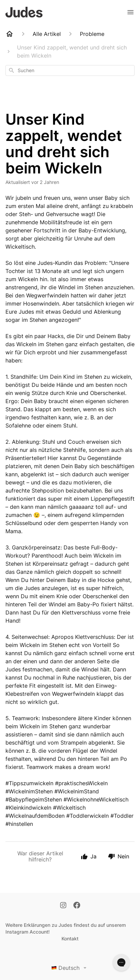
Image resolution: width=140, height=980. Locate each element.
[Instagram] (63, 906)
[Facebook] (77, 906)
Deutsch (70, 968)
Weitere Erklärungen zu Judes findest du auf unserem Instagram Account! (66, 928)
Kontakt (70, 939)
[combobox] (70, 70)
